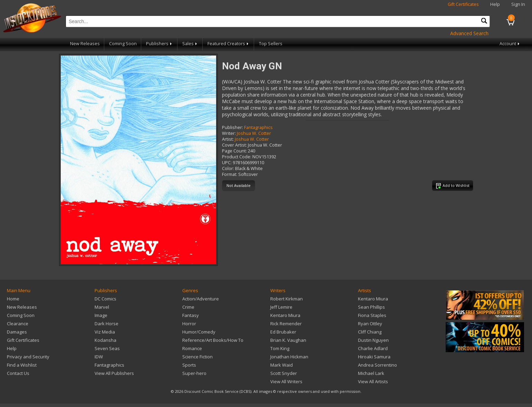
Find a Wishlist (22, 365)
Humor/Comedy (199, 332)
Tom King (280, 348)
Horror (189, 324)
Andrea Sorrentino (378, 365)
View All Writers (286, 381)
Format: (230, 174)
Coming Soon (123, 44)
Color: (228, 168)
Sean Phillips (371, 307)
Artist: (228, 139)
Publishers (159, 44)
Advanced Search (469, 33)
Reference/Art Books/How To (213, 340)
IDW (99, 357)
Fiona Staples (372, 315)
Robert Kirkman (287, 299)
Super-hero (194, 373)
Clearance (18, 324)
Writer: (229, 133)
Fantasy (191, 315)
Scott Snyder (284, 373)
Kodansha (105, 340)
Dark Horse (107, 324)
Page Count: (234, 151)
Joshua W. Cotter (254, 133)
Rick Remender (286, 324)
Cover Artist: (234, 145)
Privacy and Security (28, 357)
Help (495, 4)
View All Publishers (114, 373)
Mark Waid (282, 365)
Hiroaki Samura (374, 357)
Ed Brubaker (283, 332)
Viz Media (105, 332)
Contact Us (18, 373)
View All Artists (373, 381)
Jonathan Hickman (289, 357)
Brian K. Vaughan (288, 340)
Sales (190, 44)
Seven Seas (107, 348)
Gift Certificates (463, 4)
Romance (192, 348)
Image (101, 315)
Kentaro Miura (285, 315)
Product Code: (237, 157)
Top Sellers (271, 44)
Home (13, 299)
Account (510, 44)
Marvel (102, 307)
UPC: (227, 163)
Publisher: (233, 127)
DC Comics (105, 299)
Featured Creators (229, 44)
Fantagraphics (258, 127)
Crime (188, 307)
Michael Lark (371, 373)
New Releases (85, 44)
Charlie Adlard (373, 348)
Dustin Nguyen (373, 340)
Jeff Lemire (281, 307)
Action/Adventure (201, 299)
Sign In (518, 4)
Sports (189, 365)
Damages (17, 332)
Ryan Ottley (370, 324)
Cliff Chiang (370, 332)
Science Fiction (197, 357)
